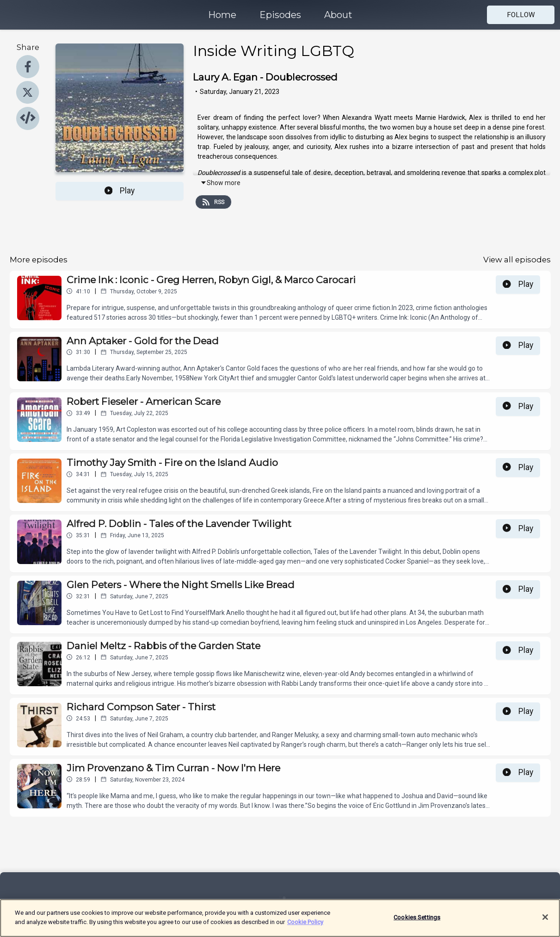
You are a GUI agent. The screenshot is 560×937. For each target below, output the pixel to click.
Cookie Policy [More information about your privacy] (305, 928)
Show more (220, 183)
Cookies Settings (417, 924)
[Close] (545, 924)
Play (120, 191)
